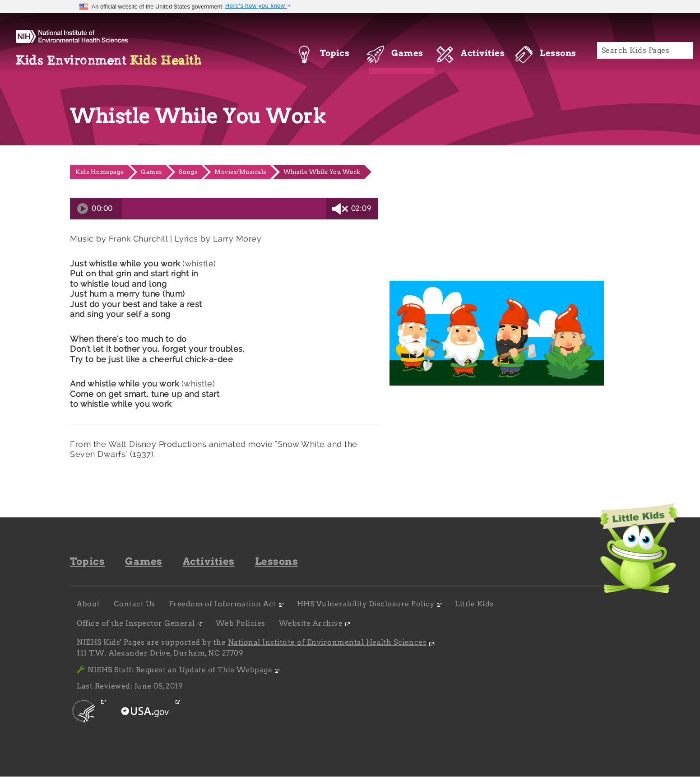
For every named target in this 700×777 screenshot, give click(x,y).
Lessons (277, 561)
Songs (188, 172)
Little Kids (474, 604)
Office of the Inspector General (136, 623)
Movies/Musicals (240, 172)
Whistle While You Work (322, 172)
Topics (87, 561)
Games (151, 172)
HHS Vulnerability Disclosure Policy (366, 604)
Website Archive (311, 623)
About (88, 604)
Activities (209, 561)
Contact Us (134, 604)
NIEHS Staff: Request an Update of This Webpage (174, 670)
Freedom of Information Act (223, 604)
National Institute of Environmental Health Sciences (327, 642)
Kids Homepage (100, 172)
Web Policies (241, 623)
